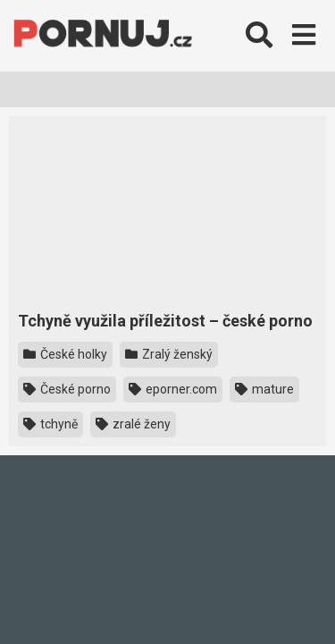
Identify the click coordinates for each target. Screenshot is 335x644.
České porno (67, 389)
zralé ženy (133, 424)
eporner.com (173, 389)
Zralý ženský (169, 354)
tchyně (50, 424)
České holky (65, 354)
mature (264, 389)
